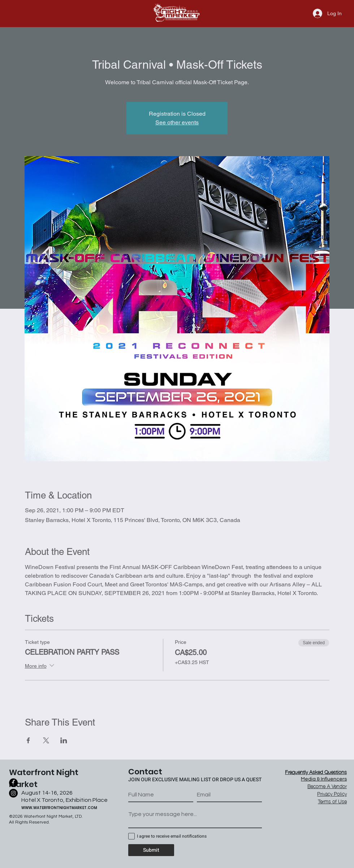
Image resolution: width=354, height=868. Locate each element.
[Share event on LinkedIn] (64, 740)
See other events (177, 122)
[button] (332, 801)
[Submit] (151, 850)
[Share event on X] (46, 740)
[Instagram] (13, 793)
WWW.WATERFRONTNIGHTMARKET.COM (59, 808)
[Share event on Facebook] (28, 740)
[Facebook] (13, 783)
